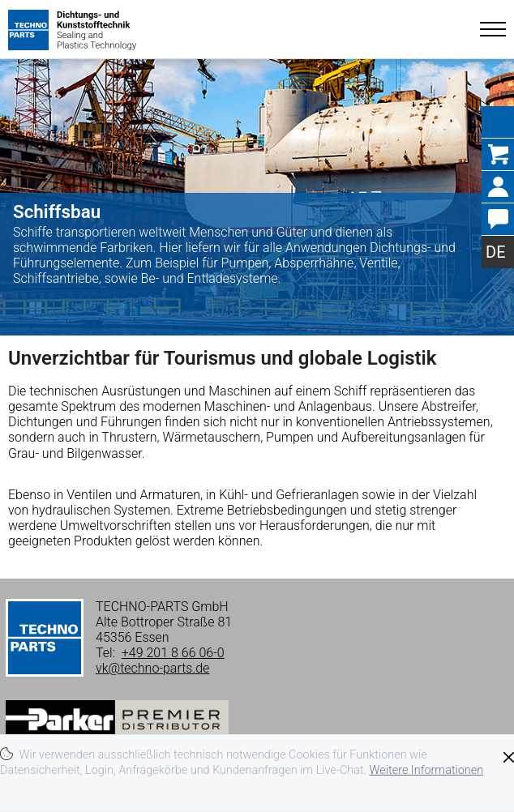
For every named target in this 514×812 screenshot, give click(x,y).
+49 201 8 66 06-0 (173, 653)
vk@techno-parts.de (152, 668)
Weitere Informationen (427, 770)
